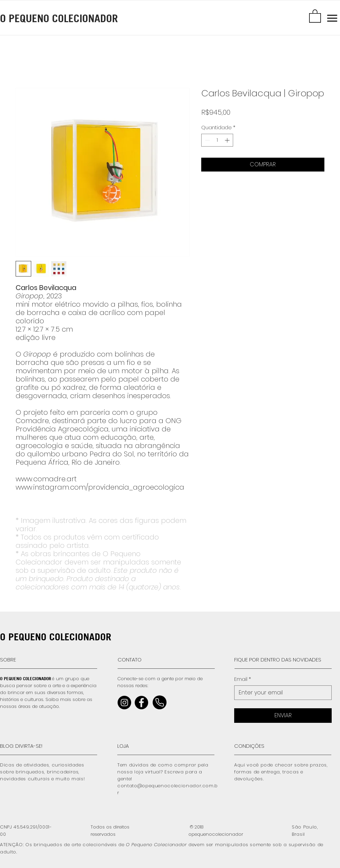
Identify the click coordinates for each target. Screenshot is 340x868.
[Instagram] (124, 703)
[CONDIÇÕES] (265, 746)
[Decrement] (207, 140)
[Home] (160, 702)
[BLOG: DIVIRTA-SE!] (31, 746)
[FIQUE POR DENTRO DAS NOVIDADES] (283, 660)
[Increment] (228, 140)
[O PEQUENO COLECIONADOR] (75, 18)
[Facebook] (141, 703)
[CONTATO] (149, 660)
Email (243, 680)
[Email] (281, 693)
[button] (315, 16)
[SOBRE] (31, 660)
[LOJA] (148, 746)
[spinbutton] (217, 140)
